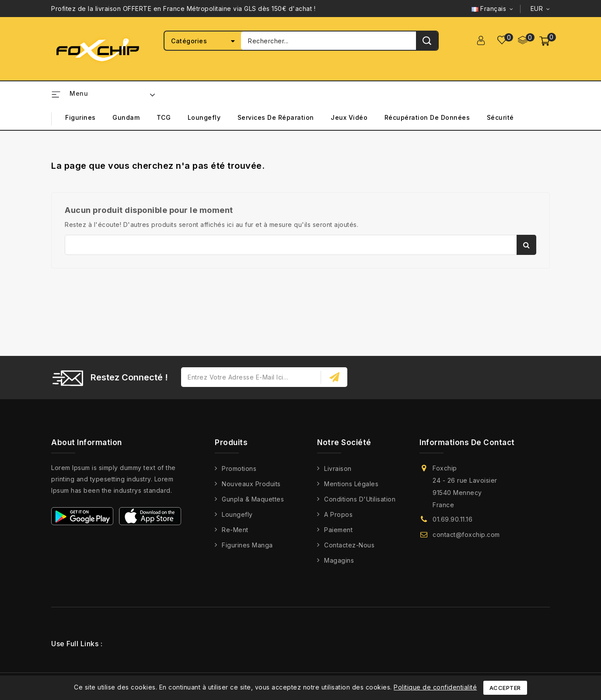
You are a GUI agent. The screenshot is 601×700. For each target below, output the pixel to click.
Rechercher (526, 245)
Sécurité (500, 117)
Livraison (338, 468)
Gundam (126, 117)
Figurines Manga (247, 545)
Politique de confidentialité (435, 687)
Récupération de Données (427, 117)
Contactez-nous (349, 545)
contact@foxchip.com (466, 535)
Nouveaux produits (251, 484)
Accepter (505, 688)
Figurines (80, 117)
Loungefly (204, 117)
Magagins (339, 560)
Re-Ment (235, 530)
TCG (164, 117)
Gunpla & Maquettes (253, 499)
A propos (338, 514)
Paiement (338, 530)
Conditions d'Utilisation (360, 499)
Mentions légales (351, 484)
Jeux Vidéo (349, 117)
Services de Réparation (276, 117)
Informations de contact (467, 442)
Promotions (239, 468)
